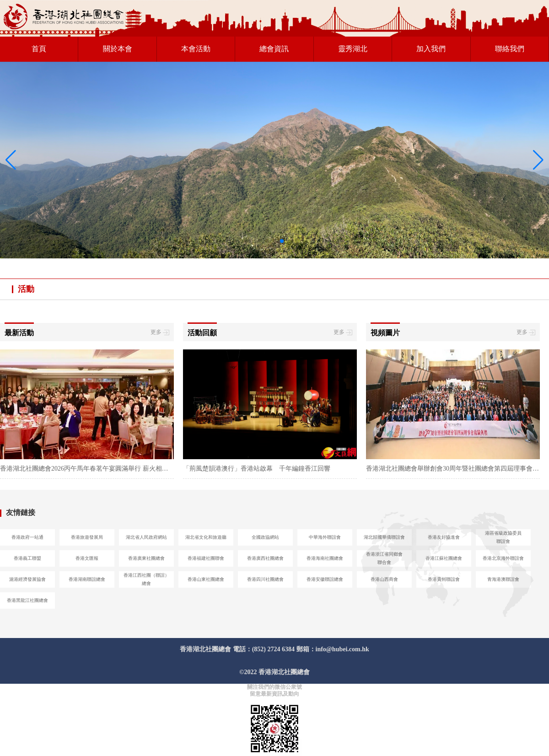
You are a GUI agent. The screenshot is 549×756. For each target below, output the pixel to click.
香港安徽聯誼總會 (325, 579)
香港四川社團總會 (265, 579)
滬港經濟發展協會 (27, 579)
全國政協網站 (265, 537)
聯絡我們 (510, 49)
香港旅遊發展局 (87, 537)
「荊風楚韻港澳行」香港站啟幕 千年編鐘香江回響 (257, 469)
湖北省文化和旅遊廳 (206, 537)
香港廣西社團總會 (265, 558)
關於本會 (118, 49)
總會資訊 (274, 49)
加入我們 (431, 49)
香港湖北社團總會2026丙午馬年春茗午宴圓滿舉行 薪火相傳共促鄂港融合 (87, 469)
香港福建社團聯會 (206, 558)
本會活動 (196, 49)
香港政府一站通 (27, 537)
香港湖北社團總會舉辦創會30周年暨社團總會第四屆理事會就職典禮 (453, 469)
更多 (160, 332)
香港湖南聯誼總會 (87, 579)
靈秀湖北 (353, 49)
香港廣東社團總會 (146, 558)
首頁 (39, 49)
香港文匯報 (87, 558)
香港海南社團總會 (325, 558)
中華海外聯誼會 (325, 537)
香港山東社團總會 (206, 579)
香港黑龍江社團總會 (27, 600)
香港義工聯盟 (27, 558)
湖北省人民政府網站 (146, 537)
